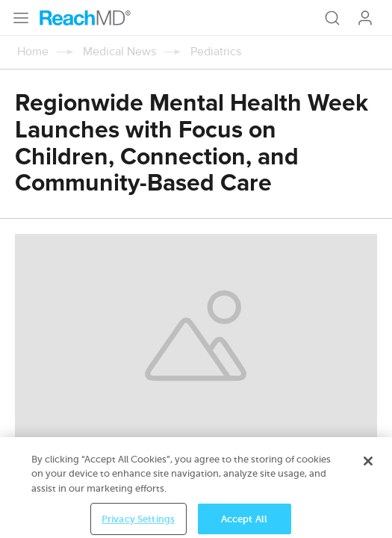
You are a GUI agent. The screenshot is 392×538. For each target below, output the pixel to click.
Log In (365, 18)
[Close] (368, 471)
